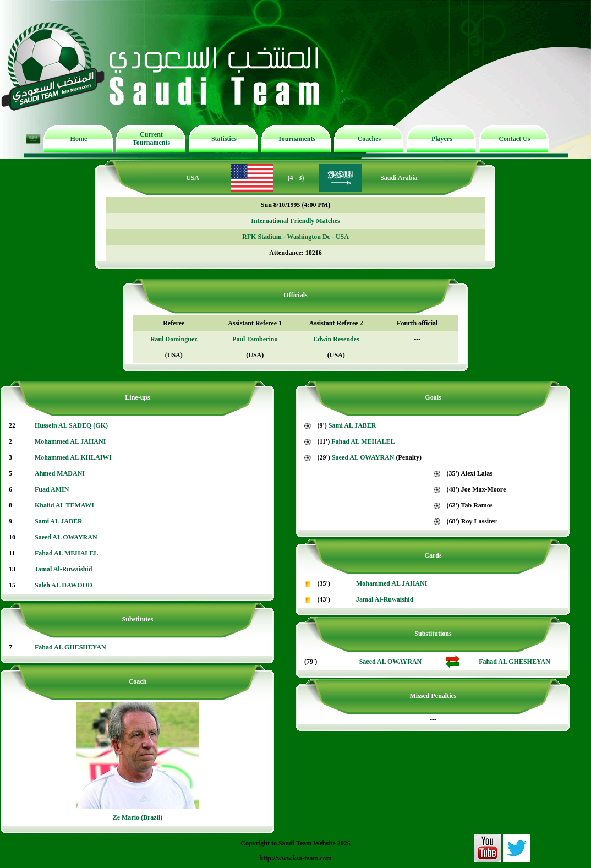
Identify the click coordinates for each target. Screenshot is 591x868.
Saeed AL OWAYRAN (66, 537)
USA (342, 237)
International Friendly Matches (295, 221)
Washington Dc (309, 237)
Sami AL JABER (59, 521)
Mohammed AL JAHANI (70, 441)
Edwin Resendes (336, 339)
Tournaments (297, 139)
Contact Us (514, 139)
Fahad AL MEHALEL (66, 553)
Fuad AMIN (52, 489)
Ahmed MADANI (60, 473)
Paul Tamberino (255, 339)
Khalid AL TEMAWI (64, 505)
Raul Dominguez (174, 339)
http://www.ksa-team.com (295, 858)
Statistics (224, 139)
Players (442, 139)
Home (79, 139)
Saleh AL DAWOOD (64, 585)
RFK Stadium (262, 237)
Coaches (370, 139)
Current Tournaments (151, 138)
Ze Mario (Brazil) (138, 817)
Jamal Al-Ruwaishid (63, 569)
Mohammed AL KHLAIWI (73, 457)
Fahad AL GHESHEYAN (70, 647)
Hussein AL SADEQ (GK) (71, 425)
